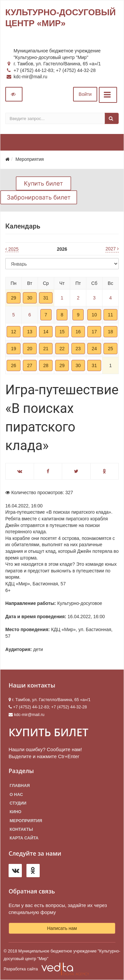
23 (78, 349)
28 (46, 365)
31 (46, 298)
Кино (16, 812)
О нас (16, 795)
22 (62, 349)
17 (94, 332)
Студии (18, 803)
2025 (12, 249)
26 (14, 365)
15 (62, 332)
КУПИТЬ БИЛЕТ (48, 732)
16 (78, 332)
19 (14, 349)
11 (110, 315)
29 (14, 298)
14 (46, 332)
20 (30, 349)
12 (14, 332)
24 (94, 349)
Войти (85, 94)
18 (110, 332)
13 (30, 332)
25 (110, 349)
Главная (20, 786)
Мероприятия (26, 821)
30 (30, 298)
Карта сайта (24, 838)
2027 (112, 249)
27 (30, 365)
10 (94, 315)
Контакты (21, 829)
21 (46, 349)
